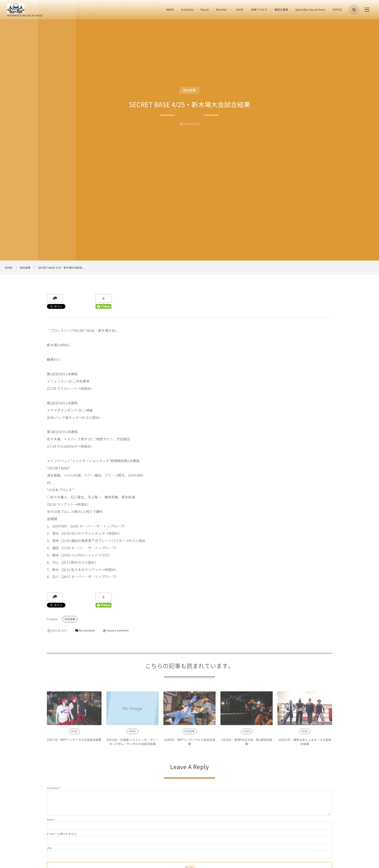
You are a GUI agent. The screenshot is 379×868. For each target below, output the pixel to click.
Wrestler (222, 10)
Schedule (187, 10)
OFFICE (337, 10)
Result (205, 10)
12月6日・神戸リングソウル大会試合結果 (189, 743)
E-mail (51, 834)
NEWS (170, 10)
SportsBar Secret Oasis (310, 10)
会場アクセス (259, 10)
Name (51, 820)
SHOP (240, 10)
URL (49, 848)
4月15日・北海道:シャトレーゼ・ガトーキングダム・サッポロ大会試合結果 (132, 743)
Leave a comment (118, 630)
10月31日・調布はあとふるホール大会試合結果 (305, 743)
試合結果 (189, 90)
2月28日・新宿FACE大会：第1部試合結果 (246, 743)
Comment (53, 788)
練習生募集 (281, 10)
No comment (87, 630)
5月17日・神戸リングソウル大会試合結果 (74, 741)
